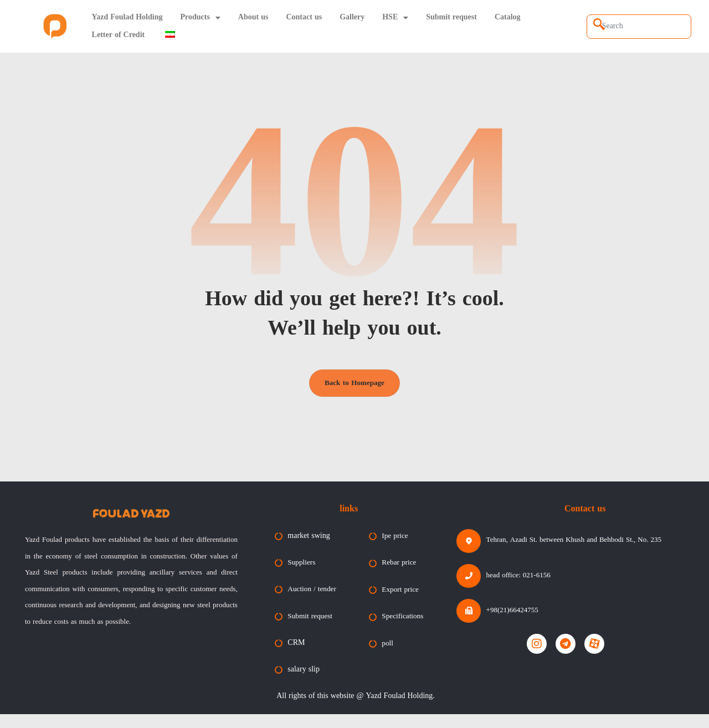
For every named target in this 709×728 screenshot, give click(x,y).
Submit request (451, 17)
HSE (395, 18)
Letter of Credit (119, 35)
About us (253, 17)
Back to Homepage (354, 388)
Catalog (508, 17)
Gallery (352, 17)
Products (200, 18)
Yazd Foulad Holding (127, 17)
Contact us (304, 17)
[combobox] (639, 27)
